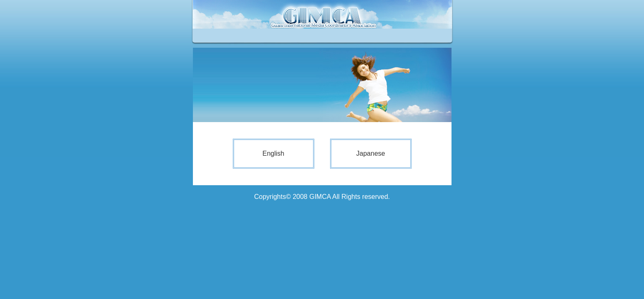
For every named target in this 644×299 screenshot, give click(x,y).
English (273, 153)
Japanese (371, 153)
